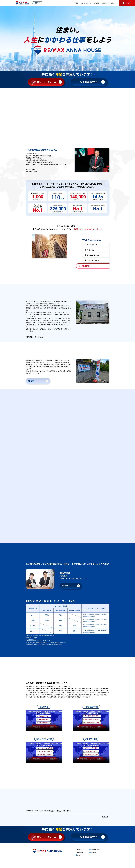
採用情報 (105, 3)
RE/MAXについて (86, 3)
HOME (76, 3)
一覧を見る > (105, 823)
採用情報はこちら (89, 82)
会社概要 (97, 3)
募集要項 (65, 592)
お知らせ (113, 3)
